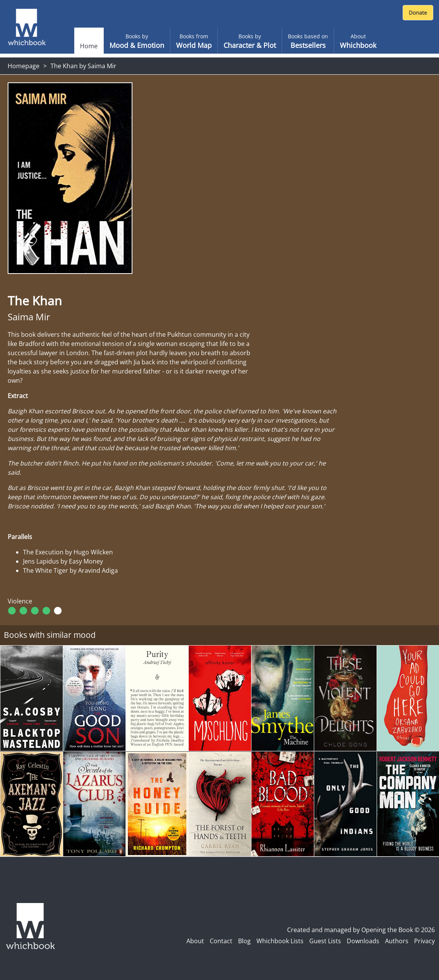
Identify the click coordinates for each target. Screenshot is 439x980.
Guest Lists (325, 941)
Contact (221, 941)
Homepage (24, 66)
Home (89, 46)
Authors (397, 941)
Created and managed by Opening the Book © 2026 (361, 930)
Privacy (424, 941)
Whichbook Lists (280, 941)
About (195, 941)
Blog (244, 941)
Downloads (363, 941)
